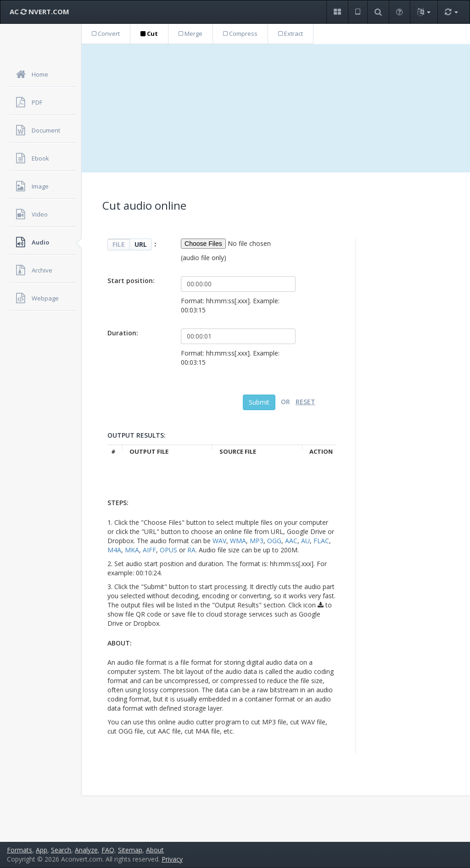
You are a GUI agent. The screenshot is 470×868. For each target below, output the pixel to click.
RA (191, 550)
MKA (132, 550)
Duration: (123, 333)
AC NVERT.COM (39, 11)
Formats (20, 850)
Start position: (131, 281)
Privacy (172, 859)
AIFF (149, 550)
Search (61, 850)
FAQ (108, 850)
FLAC (321, 541)
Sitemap (130, 850)
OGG (274, 541)
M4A (114, 550)
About (155, 850)
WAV (219, 541)
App (42, 850)
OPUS (168, 550)
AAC (291, 541)
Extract (291, 33)
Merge (190, 33)
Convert (106, 33)
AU (305, 541)
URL (141, 244)
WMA (238, 541)
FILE (119, 244)
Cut (149, 33)
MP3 (257, 541)
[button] (337, 12)
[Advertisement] (276, 108)
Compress (240, 33)
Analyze (86, 850)
